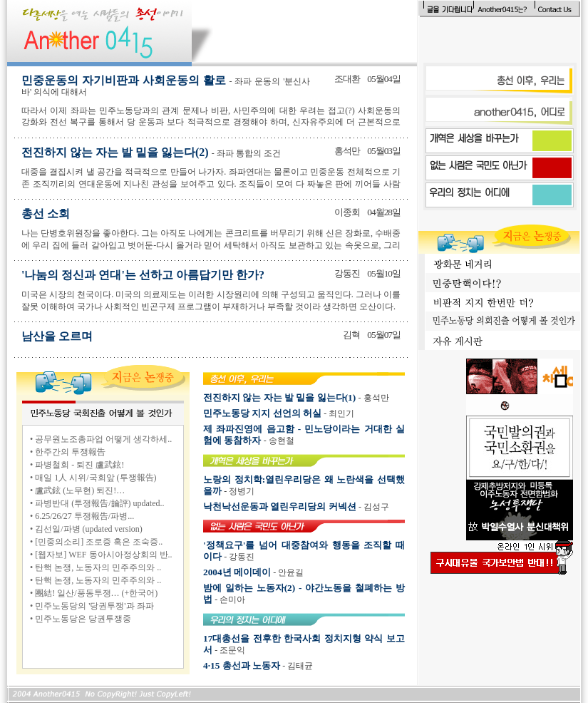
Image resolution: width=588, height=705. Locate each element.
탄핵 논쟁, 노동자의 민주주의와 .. (98, 567)
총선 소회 (46, 213)
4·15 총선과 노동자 (242, 665)
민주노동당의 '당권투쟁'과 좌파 (94, 606)
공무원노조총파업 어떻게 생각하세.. (103, 439)
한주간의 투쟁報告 (70, 452)
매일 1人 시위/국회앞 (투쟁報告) (96, 478)
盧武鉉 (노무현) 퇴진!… (80, 490)
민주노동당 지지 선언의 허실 (262, 413)
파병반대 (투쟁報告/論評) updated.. (99, 503)
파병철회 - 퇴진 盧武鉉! (79, 465)
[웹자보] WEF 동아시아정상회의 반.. (103, 555)
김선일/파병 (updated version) (89, 529)
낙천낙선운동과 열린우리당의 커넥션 (280, 506)
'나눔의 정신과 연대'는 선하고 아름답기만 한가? (143, 275)
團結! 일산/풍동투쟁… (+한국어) (96, 593)
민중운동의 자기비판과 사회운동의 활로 (166, 86)
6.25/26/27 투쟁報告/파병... (84, 516)
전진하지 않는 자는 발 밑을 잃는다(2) (151, 152)
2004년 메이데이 (237, 572)
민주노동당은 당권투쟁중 (83, 619)
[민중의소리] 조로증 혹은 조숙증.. (99, 542)
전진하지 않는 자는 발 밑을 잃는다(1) (279, 397)
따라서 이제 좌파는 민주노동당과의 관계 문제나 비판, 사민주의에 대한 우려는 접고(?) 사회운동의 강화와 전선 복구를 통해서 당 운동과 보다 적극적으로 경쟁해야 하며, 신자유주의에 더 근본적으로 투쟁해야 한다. (211, 123)
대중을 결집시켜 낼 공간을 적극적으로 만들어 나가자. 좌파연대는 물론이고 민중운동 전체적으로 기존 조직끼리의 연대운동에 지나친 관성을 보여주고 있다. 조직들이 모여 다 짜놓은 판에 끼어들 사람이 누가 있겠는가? (211, 184)
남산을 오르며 (57, 336)
